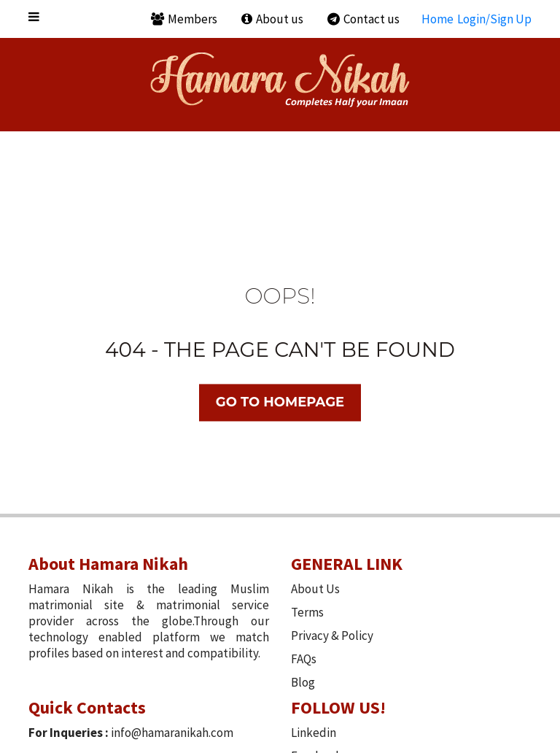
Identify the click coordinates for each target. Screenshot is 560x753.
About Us (315, 589)
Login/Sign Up (494, 19)
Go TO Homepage (280, 403)
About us (272, 19)
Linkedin (314, 733)
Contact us (363, 19)
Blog (303, 682)
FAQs (304, 659)
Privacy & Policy (332, 636)
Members (184, 19)
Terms (307, 612)
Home (437, 19)
